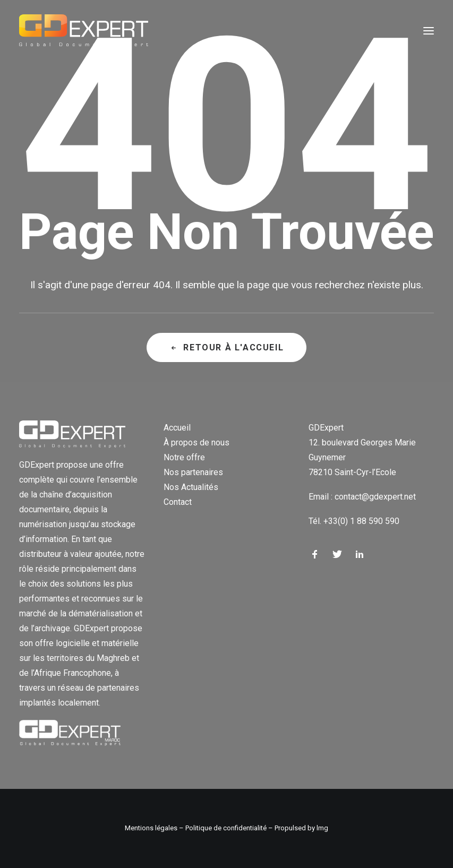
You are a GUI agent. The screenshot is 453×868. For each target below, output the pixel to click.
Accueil (177, 428)
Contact (178, 502)
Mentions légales (151, 828)
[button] (429, 31)
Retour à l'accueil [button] (226, 347)
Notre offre (184, 457)
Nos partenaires (193, 472)
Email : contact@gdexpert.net (362, 497)
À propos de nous (196, 442)
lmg (322, 828)
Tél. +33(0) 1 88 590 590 (354, 521)
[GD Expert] (84, 31)
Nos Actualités (191, 487)
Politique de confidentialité (226, 828)
